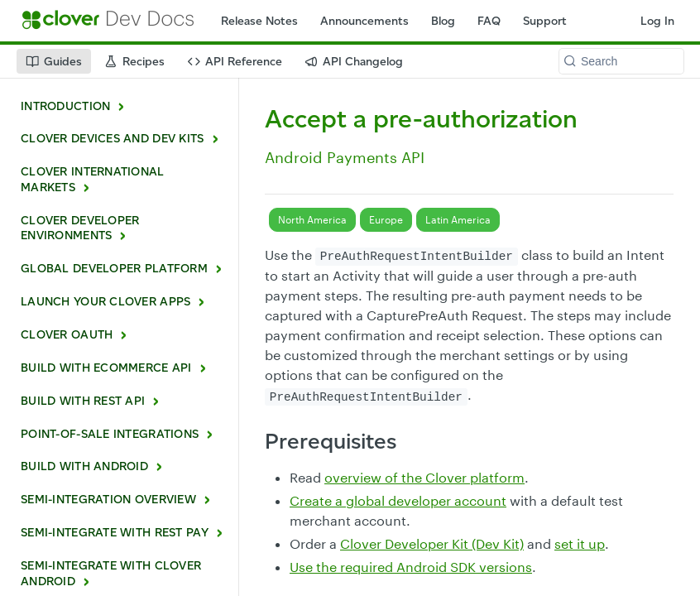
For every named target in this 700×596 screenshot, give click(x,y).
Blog (443, 21)
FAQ (489, 21)
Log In (657, 21)
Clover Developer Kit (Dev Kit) (432, 543)
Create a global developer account (398, 500)
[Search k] (621, 61)
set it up (580, 543)
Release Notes (259, 21)
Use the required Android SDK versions (411, 567)
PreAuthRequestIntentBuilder (417, 257)
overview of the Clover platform (424, 477)
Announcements (364, 21)
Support (545, 21)
